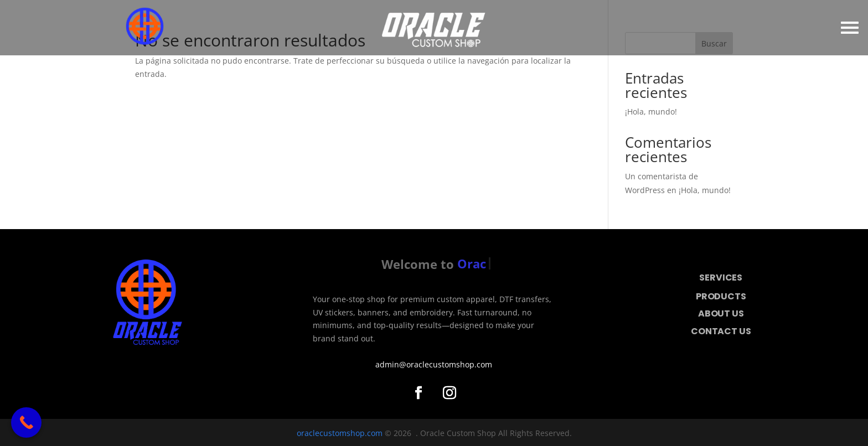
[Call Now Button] (26, 422)
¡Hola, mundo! (651, 111)
